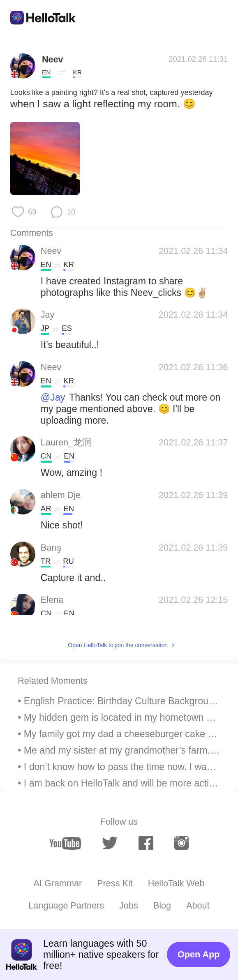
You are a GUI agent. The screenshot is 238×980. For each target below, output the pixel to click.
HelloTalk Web (176, 883)
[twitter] (110, 843)
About (198, 905)
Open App (199, 954)
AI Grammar (58, 883)
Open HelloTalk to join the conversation (118, 645)
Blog (162, 905)
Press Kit (115, 883)
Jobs (129, 905)
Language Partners (66, 905)
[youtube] (65, 843)
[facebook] (146, 843)
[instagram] (182, 843)
